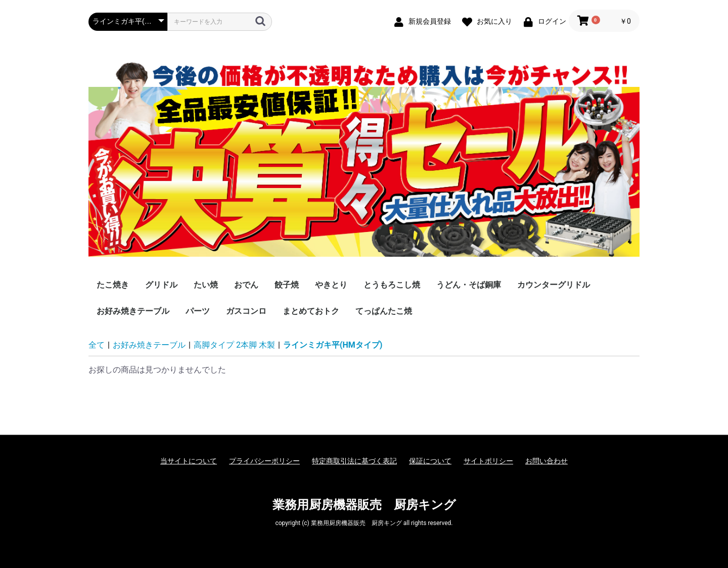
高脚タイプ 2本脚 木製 (234, 345)
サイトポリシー (488, 461)
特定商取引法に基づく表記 (354, 461)
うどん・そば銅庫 (469, 285)
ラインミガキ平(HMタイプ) (333, 345)
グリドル (161, 285)
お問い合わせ (547, 461)
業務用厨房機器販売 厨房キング (364, 505)
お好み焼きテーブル (133, 311)
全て (97, 345)
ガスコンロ (246, 311)
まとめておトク (311, 311)
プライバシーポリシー (264, 461)
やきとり (331, 285)
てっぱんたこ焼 (384, 311)
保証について (430, 461)
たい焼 (206, 285)
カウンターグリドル (554, 285)
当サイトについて (189, 461)
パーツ (198, 311)
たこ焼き (113, 285)
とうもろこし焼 (392, 285)
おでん (246, 285)
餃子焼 (287, 285)
